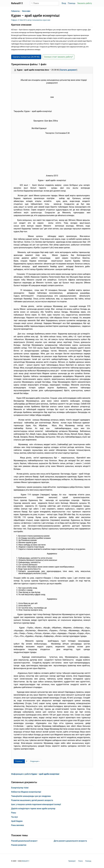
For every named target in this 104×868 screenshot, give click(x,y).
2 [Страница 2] (27, 761)
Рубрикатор (15, 11)
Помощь (72, 3)
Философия (26, 11)
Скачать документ (68, 70)
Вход (64, 3)
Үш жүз (15, 817)
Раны (14, 813)
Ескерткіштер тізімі (20, 788)
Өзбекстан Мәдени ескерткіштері (26, 792)
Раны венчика (18, 825)
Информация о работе (35, 774)
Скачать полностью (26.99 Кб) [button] (26, 57)
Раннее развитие (19, 845)
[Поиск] (44, 3)
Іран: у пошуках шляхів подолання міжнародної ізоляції (36, 804)
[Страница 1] (19, 761)
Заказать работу (85, 3)
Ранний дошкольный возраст (24, 841)
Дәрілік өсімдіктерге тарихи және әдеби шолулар (33, 809)
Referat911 (26, 861)
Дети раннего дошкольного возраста (70, 841)
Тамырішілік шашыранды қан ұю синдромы (31, 796)
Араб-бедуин (17, 821)
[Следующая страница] (35, 761)
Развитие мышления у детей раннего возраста (32, 800)
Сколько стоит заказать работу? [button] (59, 57)
